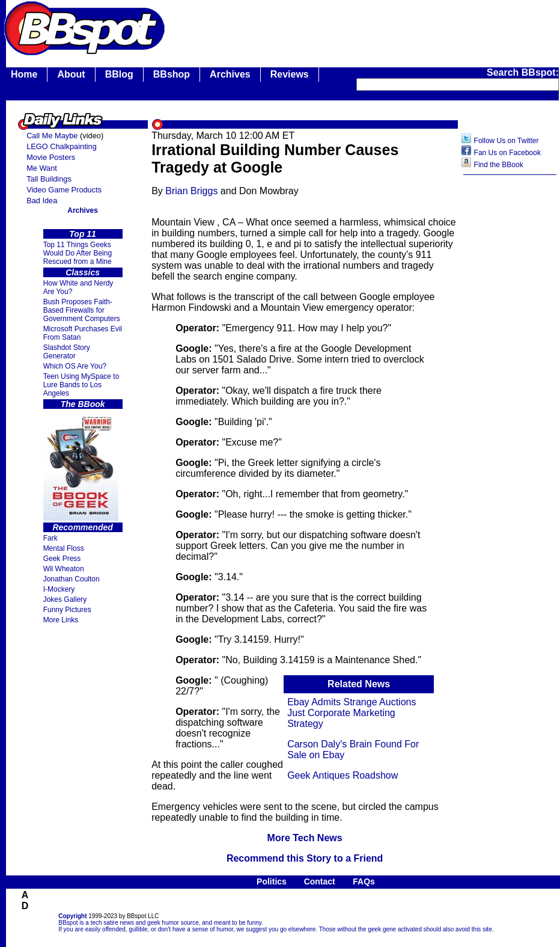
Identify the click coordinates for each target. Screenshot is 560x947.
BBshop (172, 74)
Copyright (72, 916)
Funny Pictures (67, 610)
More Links (61, 620)
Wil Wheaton (64, 569)
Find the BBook (499, 165)
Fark (50, 538)
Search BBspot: (523, 72)
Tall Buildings (49, 179)
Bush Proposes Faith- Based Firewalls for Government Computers (82, 310)
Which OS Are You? (75, 366)
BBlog (119, 74)
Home (24, 74)
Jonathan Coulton (72, 579)
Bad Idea (42, 201)
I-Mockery (59, 589)
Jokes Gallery (65, 599)
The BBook (83, 404)
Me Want (42, 168)
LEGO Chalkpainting (62, 146)
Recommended (82, 527)
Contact (320, 881)
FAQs (364, 881)
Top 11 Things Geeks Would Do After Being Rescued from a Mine (78, 253)
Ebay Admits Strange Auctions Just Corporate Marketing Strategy (352, 713)
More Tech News (305, 838)
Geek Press (62, 559)
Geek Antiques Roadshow (342, 775)
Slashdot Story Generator (67, 352)
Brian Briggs (191, 191)
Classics (83, 272)
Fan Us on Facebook (507, 153)
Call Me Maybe (52, 136)
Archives (230, 74)
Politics (272, 881)
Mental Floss (64, 548)
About (71, 74)
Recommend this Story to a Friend (305, 858)
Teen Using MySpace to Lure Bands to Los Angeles (81, 385)
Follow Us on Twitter (507, 141)
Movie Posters (51, 157)
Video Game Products (64, 190)
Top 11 (83, 234)
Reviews (290, 74)
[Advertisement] (510, 371)
